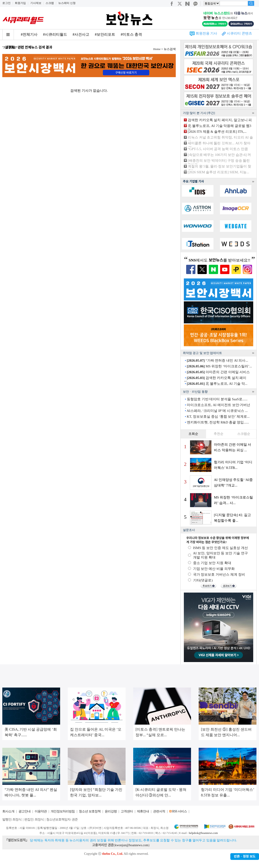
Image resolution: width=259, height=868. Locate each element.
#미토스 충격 (131, 34)
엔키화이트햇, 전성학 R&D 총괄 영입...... (218, 422)
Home (157, 49)
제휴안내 (143, 811)
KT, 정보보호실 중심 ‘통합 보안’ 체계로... (218, 417)
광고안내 (25, 811)
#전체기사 (29, 34)
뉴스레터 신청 (67, 3)
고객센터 (127, 811)
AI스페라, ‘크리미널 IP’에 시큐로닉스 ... (217, 411)
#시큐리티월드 (55, 34)
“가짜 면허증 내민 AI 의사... (217, 360)
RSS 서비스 (179, 811)
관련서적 (159, 811)
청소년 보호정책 (90, 811)
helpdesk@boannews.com (203, 833)
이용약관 (41, 811)
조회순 (193, 434)
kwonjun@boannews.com (131, 845)
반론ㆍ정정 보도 (245, 857)
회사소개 (8, 811)
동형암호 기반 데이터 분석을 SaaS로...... (217, 399)
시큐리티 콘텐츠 (239, 33)
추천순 (219, 434)
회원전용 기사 (207, 33)
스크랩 (50, 3)
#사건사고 (81, 34)
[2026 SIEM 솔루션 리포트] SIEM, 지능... (218, 172)
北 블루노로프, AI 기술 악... (217, 384)
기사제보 (36, 3)
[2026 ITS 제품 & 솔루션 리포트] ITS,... (217, 132)
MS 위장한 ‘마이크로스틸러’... (219, 366)
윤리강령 (111, 811)
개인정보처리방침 (63, 811)
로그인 (6, 3)
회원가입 (20, 3)
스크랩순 (244, 434)
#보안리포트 (105, 34)
